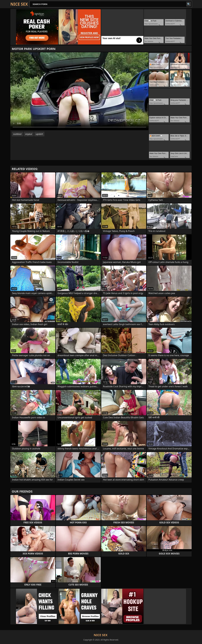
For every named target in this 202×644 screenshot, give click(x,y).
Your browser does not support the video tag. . (79, 91)
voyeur (29, 134)
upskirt (39, 134)
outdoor (17, 134)
